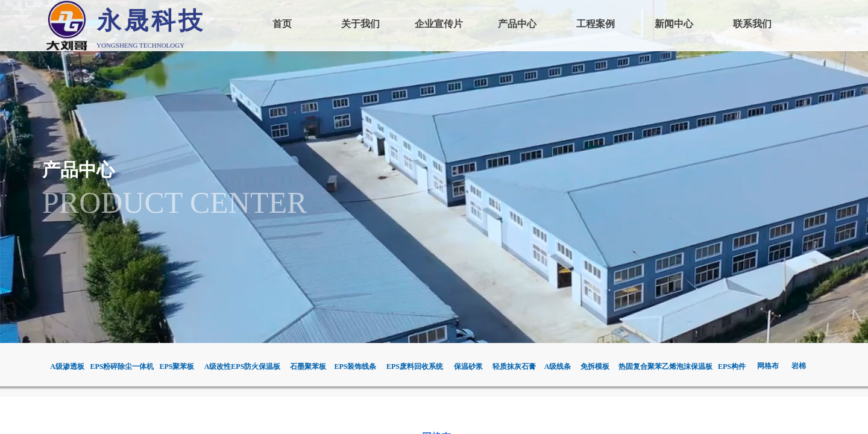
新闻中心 (674, 24)
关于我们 (360, 24)
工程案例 (596, 24)
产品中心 (517, 24)
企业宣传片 (439, 24)
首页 (282, 24)
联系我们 (752, 24)
